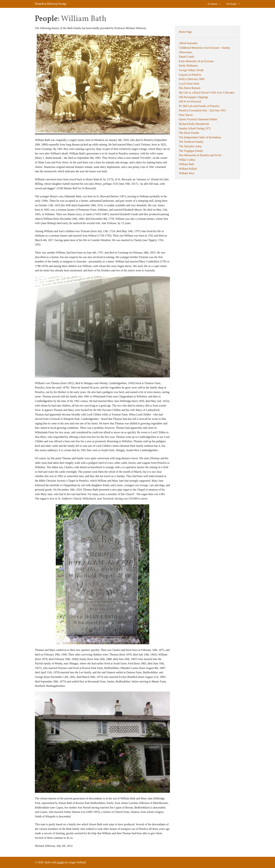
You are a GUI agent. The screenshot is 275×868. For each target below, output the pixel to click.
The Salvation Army (190, 146)
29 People (231, 4)
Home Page (185, 32)
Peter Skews (186, 115)
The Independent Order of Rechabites (200, 137)
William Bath (186, 164)
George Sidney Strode (191, 70)
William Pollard (188, 169)
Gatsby (61, 862)
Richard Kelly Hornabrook (194, 124)
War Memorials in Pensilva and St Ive (200, 155)
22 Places (212, 4)
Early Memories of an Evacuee (196, 61)
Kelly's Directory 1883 (192, 79)
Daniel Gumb (187, 57)
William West (187, 173)
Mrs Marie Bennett (190, 88)
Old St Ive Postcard (190, 101)
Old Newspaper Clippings (193, 97)
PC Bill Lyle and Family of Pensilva (199, 106)
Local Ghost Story (189, 84)
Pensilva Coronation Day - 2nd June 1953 (202, 110)
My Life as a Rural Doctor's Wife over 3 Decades (207, 93)
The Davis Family (189, 133)
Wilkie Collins (187, 160)
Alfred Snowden (188, 43)
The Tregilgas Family (191, 151)
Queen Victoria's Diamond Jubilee (198, 119)
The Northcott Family (191, 142)
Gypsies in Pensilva (190, 75)
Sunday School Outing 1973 (195, 128)
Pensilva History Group (51, 4)
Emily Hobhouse (188, 66)
